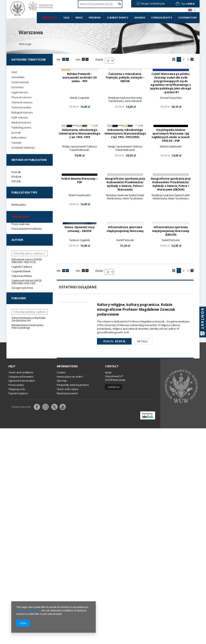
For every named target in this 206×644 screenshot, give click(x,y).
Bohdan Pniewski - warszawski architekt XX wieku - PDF (79, 128)
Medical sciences (21, 123)
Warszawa (31, 32)
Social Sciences (20, 82)
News (79, 18)
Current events (117, 18)
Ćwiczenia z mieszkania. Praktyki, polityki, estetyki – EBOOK (125, 128)
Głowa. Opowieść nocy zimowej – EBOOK (79, 433)
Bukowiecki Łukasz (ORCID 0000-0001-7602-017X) (27, 261)
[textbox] (100, 4)
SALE (14, 72)
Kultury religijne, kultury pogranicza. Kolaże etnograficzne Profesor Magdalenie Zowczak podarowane (136, 513)
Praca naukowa (21, 224)
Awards (140, 18)
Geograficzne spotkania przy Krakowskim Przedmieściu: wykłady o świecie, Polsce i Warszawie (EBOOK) (171, 337)
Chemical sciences (22, 102)
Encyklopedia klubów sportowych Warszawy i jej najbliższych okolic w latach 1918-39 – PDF (171, 237)
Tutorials (16, 143)
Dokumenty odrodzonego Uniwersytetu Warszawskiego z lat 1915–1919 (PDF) (125, 235)
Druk (14, 172)
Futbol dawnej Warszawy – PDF (80, 333)
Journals (16, 133)
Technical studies (21, 107)
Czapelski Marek (21, 271)
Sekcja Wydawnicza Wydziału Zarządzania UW (28, 319)
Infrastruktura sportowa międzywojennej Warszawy (125, 433)
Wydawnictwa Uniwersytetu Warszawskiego (27, 326)
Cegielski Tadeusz (22, 267)
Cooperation (187, 18)
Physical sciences (21, 97)
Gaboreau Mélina (22, 276)
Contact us (113, 603)
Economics (18, 87)
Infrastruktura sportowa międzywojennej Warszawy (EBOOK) (171, 435)
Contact (112, 582)
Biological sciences (22, 112)
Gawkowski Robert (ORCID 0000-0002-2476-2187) (27, 282)
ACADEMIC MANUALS (23, 148)
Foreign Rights (162, 18)
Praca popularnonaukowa (27, 229)
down (64, 59)
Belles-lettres (19, 138)
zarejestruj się (158, 4)
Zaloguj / (145, 4)
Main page (25, 44)
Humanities (18, 77)
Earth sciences (20, 118)
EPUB (14, 177)
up (67, 59)
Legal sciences (20, 92)
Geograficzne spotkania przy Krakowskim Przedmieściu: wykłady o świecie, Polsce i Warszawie (125, 337)
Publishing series (21, 128)
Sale (66, 18)
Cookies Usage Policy (28, 610)
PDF (14, 181)
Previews (95, 18)
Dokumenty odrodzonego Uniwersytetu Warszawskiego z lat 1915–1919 (80, 235)
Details (142, 545)
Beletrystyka (19, 205)
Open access (49, 18)
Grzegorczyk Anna (22, 288)
